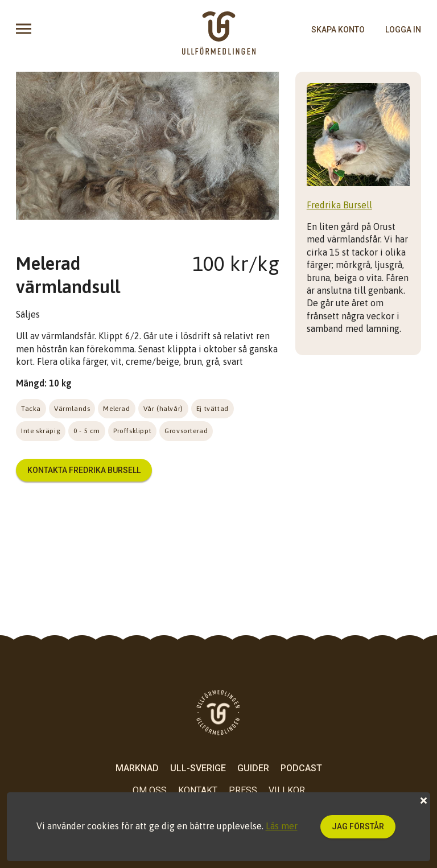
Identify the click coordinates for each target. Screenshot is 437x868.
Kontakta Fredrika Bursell (84, 470)
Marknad (137, 768)
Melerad (116, 409)
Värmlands (72, 409)
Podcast (301, 768)
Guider (253, 768)
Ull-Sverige (198, 768)
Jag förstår (358, 826)
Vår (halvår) (163, 409)
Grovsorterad (186, 431)
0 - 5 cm (87, 431)
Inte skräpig (41, 431)
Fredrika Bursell (339, 205)
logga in (403, 30)
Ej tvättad (213, 409)
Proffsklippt (132, 431)
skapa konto (338, 30)
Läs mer (282, 826)
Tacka (31, 409)
